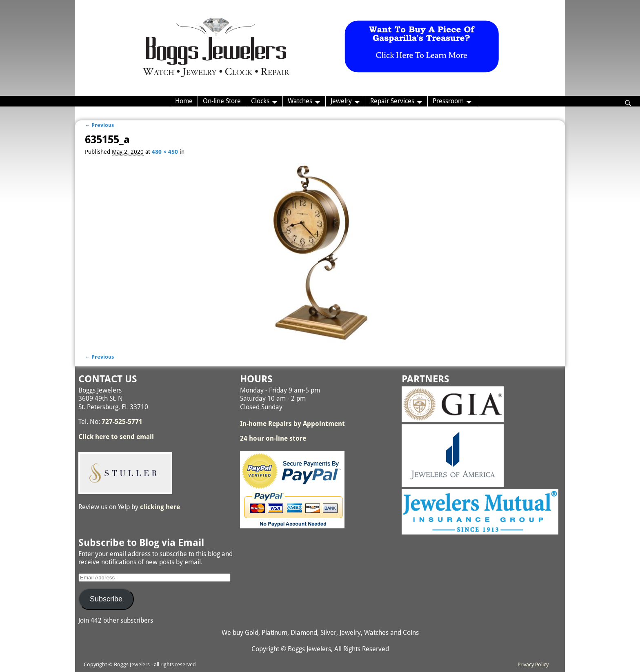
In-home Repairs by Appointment (292, 424)
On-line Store (222, 101)
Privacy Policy (533, 664)
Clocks (260, 101)
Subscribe (106, 599)
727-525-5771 (122, 422)
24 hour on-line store (273, 438)
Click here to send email (116, 437)
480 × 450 (165, 152)
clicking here (160, 507)
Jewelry (341, 101)
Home (184, 101)
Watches (300, 101)
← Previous (99, 125)
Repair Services (392, 101)
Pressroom (448, 101)
